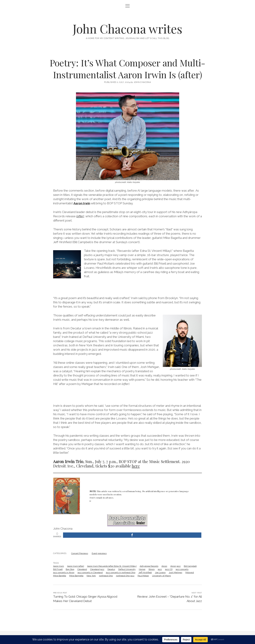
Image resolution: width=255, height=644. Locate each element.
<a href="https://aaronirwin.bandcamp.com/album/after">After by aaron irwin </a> (127, 287)
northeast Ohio (106, 576)
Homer (142, 569)
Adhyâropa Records (149, 566)
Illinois (152, 569)
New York (91, 576)
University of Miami (161, 576)
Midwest (190, 572)
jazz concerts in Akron (64, 572)
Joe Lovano (160, 572)
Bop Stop (70, 569)
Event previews (99, 553)
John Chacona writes (127, 29)
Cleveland (82, 569)
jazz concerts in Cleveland (90, 572)
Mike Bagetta (60, 576)
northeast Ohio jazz (125, 576)
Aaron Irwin (82, 203)
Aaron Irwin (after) (76, 566)
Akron (164, 566)
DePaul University (127, 569)
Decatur (111, 569)
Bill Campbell (190, 566)
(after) (80, 216)
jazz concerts (182, 569)
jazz (160, 569)
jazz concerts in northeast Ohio (121, 572)
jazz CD (169, 569)
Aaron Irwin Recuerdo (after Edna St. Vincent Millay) (112, 566)
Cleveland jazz (97, 569)
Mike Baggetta (76, 576)
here (136, 466)
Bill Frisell (58, 569)
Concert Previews (80, 553)
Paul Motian (143, 576)
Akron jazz (175, 566)
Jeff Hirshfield (145, 572)
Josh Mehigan (175, 572)
